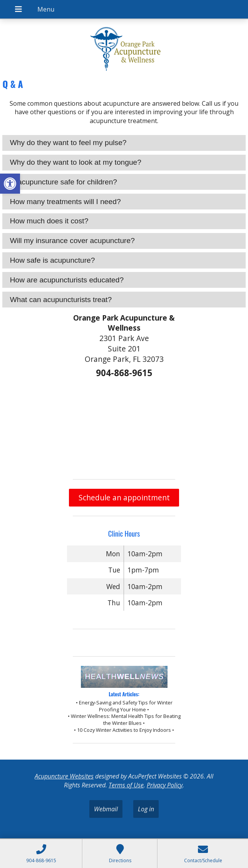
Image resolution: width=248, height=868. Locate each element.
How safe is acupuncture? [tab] (53, 260)
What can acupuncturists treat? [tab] (61, 300)
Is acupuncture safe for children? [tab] (64, 182)
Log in (146, 809)
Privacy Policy (165, 785)
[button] (10, 184)
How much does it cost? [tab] (49, 221)
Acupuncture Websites (64, 776)
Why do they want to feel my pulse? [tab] (68, 143)
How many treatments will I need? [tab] (65, 202)
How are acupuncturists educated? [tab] (67, 280)
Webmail (106, 809)
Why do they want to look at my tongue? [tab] (76, 162)
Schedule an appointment (124, 497)
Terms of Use (126, 785)
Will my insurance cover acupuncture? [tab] (72, 241)
